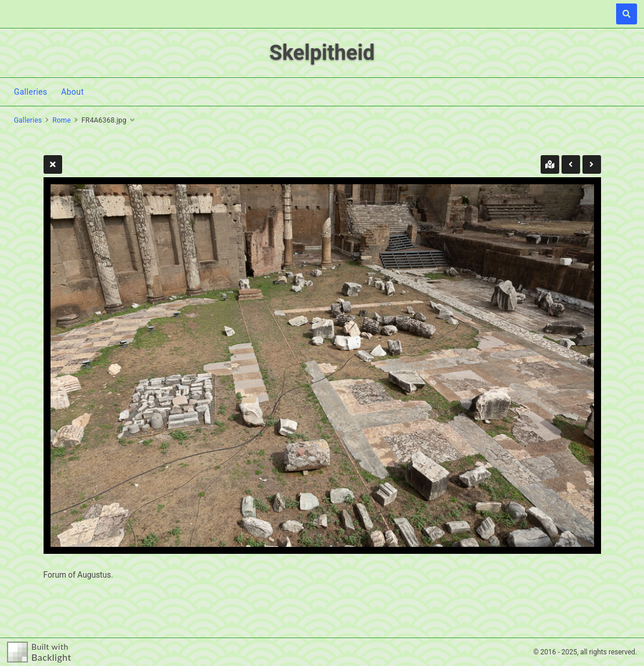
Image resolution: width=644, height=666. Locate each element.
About (72, 92)
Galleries (30, 92)
